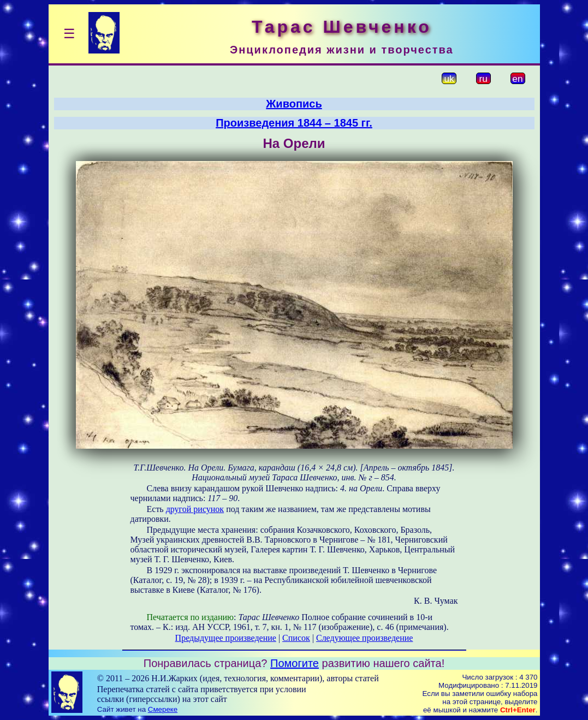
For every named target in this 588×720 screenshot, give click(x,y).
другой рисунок (195, 509)
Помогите (295, 663)
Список (296, 638)
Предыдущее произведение (226, 638)
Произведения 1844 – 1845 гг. (294, 123)
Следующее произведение (364, 638)
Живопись (294, 104)
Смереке (163, 709)
